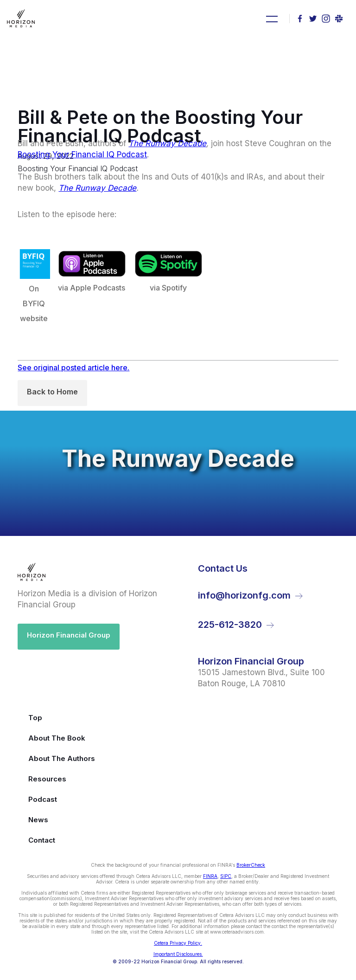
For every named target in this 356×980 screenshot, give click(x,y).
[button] (271, 19)
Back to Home (52, 392)
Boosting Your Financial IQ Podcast (82, 155)
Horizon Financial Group (69, 635)
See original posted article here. (73, 367)
